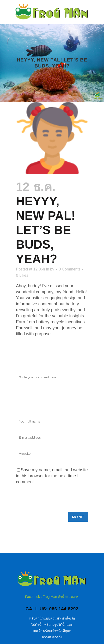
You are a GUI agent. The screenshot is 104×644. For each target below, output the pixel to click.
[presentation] (53, 500)
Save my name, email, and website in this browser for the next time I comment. (52, 476)
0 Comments (70, 269)
